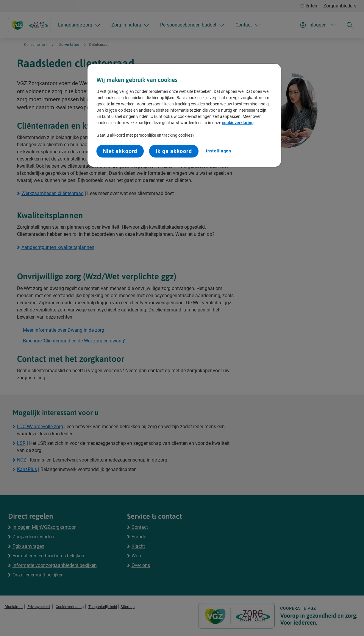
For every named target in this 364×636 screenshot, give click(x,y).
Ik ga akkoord (174, 151)
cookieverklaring (238, 123)
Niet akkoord (120, 151)
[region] (184, 115)
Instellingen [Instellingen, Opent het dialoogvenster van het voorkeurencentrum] (218, 151)
